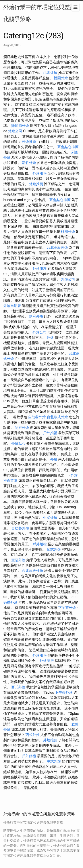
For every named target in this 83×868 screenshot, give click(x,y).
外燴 (50, 338)
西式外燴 (18, 687)
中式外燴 (50, 518)
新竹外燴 (29, 163)
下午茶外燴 (67, 608)
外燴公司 (15, 131)
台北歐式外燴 (57, 417)
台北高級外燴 (57, 248)
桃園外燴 (50, 73)
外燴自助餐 (12, 306)
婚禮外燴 (10, 602)
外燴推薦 (29, 142)
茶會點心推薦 (68, 147)
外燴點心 (18, 443)
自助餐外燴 (37, 417)
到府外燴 (36, 316)
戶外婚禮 (50, 433)
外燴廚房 (47, 661)
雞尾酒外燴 (20, 126)
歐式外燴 (54, 549)
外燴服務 (40, 173)
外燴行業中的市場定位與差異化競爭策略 (39, 13)
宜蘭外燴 (18, 560)
